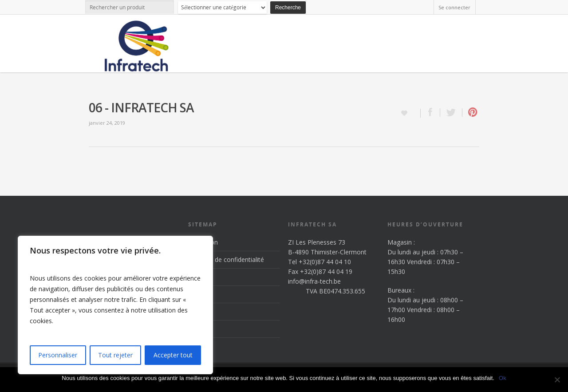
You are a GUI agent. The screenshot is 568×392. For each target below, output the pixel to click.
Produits (200, 294)
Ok (503, 378)
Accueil (198, 277)
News (196, 311)
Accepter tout (173, 355)
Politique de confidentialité (226, 259)
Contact (199, 329)
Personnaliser (58, 355)
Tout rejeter (115, 355)
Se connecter (454, 7)
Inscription (203, 242)
